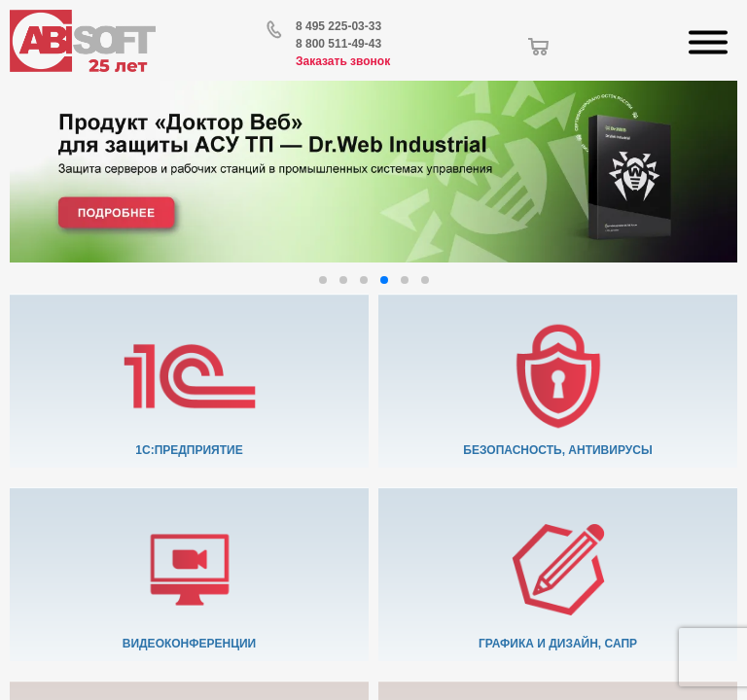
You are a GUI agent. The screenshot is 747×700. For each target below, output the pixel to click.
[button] (323, 280)
